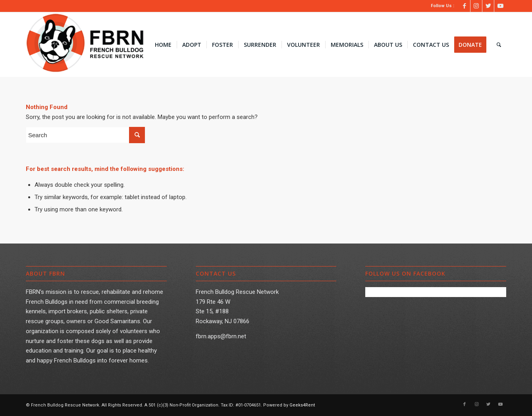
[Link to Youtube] (500, 6)
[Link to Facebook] (464, 6)
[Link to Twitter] (488, 6)
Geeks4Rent (302, 405)
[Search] (499, 45)
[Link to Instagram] (476, 6)
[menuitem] (163, 45)
